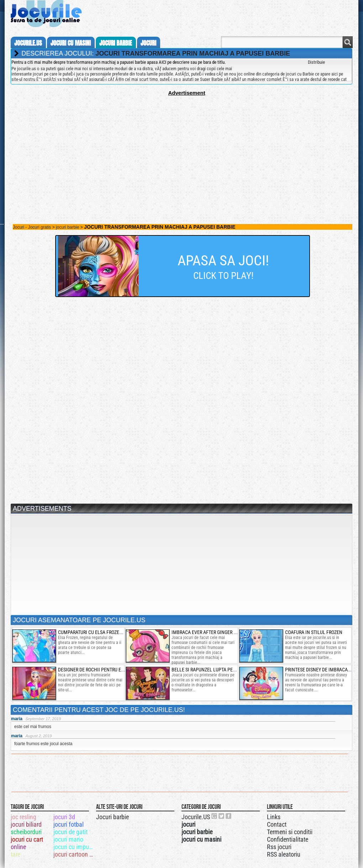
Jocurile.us (28, 43)
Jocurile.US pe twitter (222, 816)
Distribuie (316, 62)
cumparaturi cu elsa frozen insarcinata (104, 632)
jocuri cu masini (71, 43)
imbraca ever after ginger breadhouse (216, 632)
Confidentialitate (288, 839)
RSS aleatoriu (284, 854)
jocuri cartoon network (74, 854)
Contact (277, 824)
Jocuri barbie (112, 817)
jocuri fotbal (69, 824)
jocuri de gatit (70, 832)
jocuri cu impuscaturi (74, 847)
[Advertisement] (181, 146)
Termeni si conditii (290, 832)
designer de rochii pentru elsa (93, 670)
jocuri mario (68, 839)
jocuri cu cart (27, 839)
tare (15, 854)
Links (274, 817)
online (18, 847)
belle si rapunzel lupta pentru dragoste (219, 670)
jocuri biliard (26, 824)
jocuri (148, 43)
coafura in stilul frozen (314, 632)
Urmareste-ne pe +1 (215, 816)
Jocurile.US (196, 817)
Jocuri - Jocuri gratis (32, 227)
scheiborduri (26, 832)
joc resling (23, 817)
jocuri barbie (116, 43)
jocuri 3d (64, 817)
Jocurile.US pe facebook (229, 816)
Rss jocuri (279, 847)
